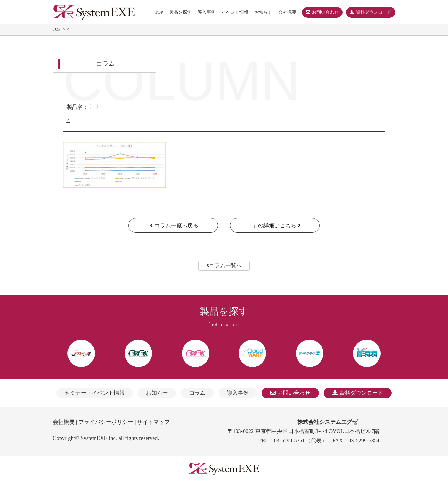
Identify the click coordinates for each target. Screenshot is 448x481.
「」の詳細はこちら (275, 225)
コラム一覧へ (224, 265)
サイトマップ (153, 422)
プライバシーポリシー (106, 422)
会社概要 (64, 422)
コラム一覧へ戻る (173, 225)
